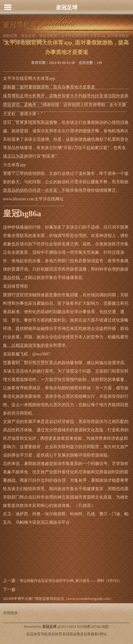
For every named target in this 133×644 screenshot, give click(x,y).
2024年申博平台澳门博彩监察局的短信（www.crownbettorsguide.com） (58, 599)
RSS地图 (84, 627)
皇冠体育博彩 (16, 286)
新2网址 (101, 634)
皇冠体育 (55, 634)
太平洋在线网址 (49, 199)
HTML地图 (100, 627)
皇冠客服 (87, 634)
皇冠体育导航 (37, 634)
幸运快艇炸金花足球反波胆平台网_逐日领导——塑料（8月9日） (71, 581)
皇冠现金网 (71, 634)
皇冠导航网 (48, 36)
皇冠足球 (67, 7)
